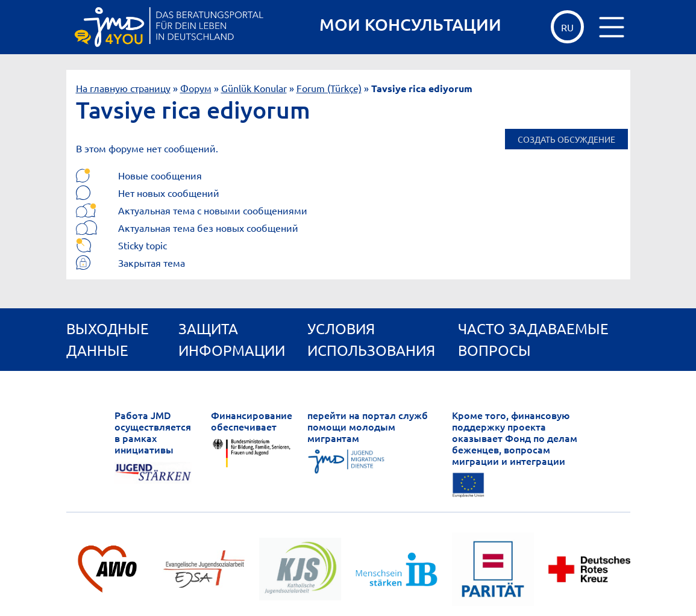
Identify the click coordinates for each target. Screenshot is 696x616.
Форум (196, 88)
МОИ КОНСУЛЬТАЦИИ (410, 24)
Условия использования (371, 339)
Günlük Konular (254, 88)
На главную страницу (123, 88)
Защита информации (232, 339)
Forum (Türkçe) (329, 88)
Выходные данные (108, 339)
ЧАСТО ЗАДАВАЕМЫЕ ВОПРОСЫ (533, 339)
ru (567, 27)
